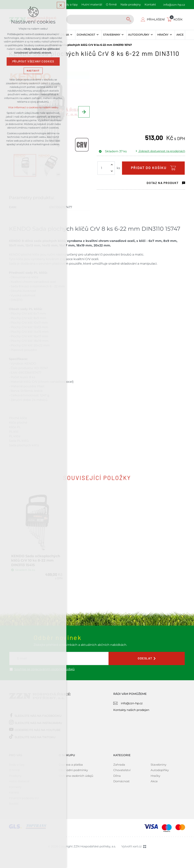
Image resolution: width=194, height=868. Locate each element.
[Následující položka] (84, 112)
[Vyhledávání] (129, 19)
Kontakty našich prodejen (131, 708)
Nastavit (33, 71)
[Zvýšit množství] (112, 165)
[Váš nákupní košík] (175, 19)
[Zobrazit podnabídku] (71, 35)
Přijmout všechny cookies (33, 62)
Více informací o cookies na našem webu (33, 107)
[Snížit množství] (112, 171)
